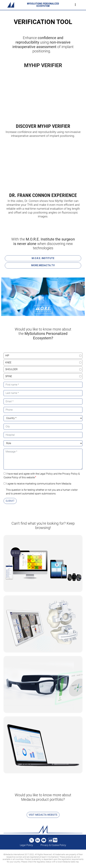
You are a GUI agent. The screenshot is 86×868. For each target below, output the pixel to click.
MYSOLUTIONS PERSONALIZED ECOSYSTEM (43, 5)
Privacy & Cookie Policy (53, 845)
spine (9, 376)
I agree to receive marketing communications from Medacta (39, 484)
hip (7, 356)
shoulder (11, 369)
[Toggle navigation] (75, 5)
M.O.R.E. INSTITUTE (43, 258)
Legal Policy (26, 845)
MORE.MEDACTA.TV (43, 265)
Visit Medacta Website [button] (43, 815)
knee (8, 362)
